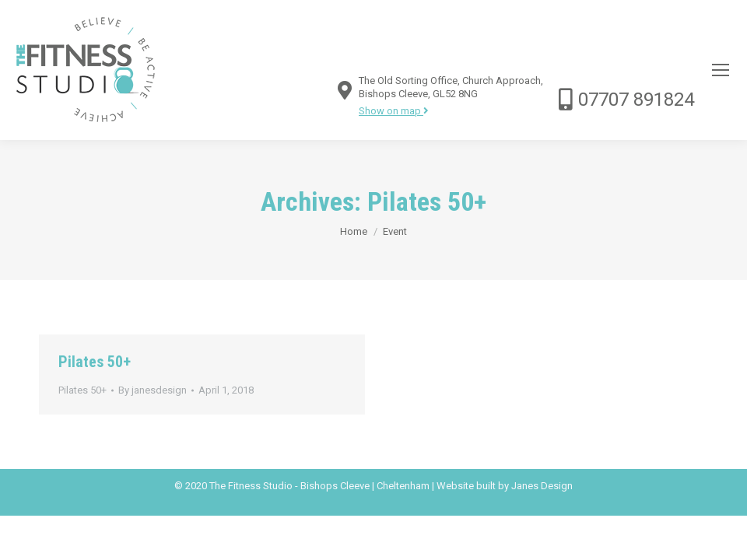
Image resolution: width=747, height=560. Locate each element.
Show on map (394, 111)
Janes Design (542, 486)
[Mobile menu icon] (721, 70)
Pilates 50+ (95, 362)
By (153, 390)
